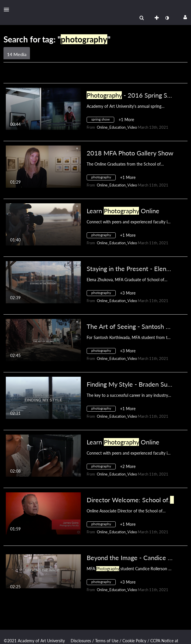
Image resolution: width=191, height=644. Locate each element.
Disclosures (81, 641)
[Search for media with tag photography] (103, 178)
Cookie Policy (134, 641)
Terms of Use (107, 641)
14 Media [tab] (17, 54)
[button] (8, 10)
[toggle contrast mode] (167, 18)
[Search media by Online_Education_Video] (117, 127)
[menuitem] (142, 18)
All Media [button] (85, 76)
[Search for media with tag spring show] (103, 120)
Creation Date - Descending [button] (33, 76)
